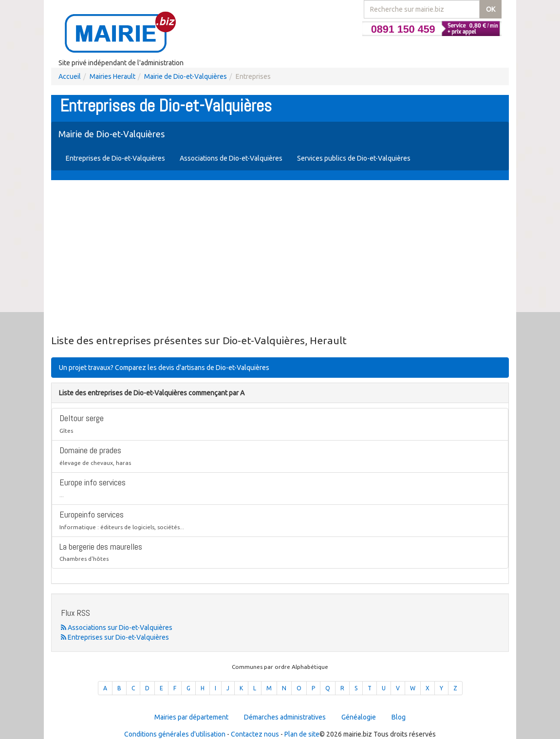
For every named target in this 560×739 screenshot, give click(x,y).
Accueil (70, 76)
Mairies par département (191, 717)
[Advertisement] (280, 258)
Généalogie (359, 717)
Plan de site (302, 734)
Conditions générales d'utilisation (175, 734)
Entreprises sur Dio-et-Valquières (115, 637)
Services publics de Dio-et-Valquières (354, 158)
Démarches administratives (285, 717)
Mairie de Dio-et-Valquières (186, 76)
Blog (399, 717)
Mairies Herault (112, 76)
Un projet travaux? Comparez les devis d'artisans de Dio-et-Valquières (164, 368)
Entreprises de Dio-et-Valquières (115, 158)
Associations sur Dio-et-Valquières (117, 628)
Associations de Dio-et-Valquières (231, 158)
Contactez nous (255, 734)
